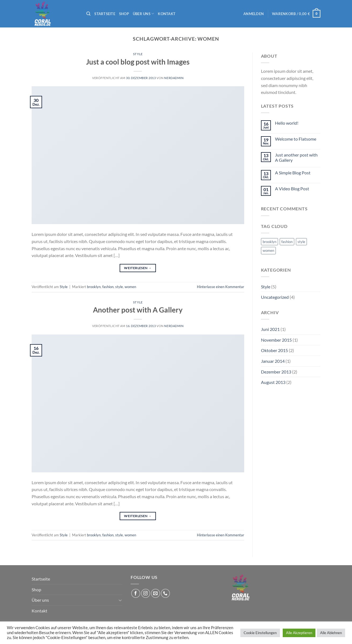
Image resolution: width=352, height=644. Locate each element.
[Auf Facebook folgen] (136, 593)
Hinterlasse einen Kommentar (221, 287)
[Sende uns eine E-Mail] (156, 593)
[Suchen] (88, 14)
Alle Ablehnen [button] (331, 633)
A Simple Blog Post (293, 173)
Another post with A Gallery (138, 310)
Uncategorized (275, 297)
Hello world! (287, 123)
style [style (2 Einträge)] (301, 242)
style (119, 287)
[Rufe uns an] (165, 593)
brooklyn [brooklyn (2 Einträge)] (269, 242)
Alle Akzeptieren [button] (299, 633)
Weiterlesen (138, 268)
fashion (108, 287)
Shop (124, 14)
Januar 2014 (273, 361)
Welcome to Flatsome (296, 139)
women (130, 287)
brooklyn (94, 287)
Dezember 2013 (276, 372)
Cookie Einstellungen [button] (260, 633)
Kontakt (167, 14)
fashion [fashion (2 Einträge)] (287, 242)
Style (138, 54)
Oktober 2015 (274, 350)
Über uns (144, 14)
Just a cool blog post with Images (138, 62)
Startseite (105, 14)
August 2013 (273, 382)
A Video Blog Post (292, 189)
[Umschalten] (120, 600)
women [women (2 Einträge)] (268, 250)
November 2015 (276, 340)
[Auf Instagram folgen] (146, 593)
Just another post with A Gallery (296, 157)
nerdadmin (174, 78)
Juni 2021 (270, 329)
